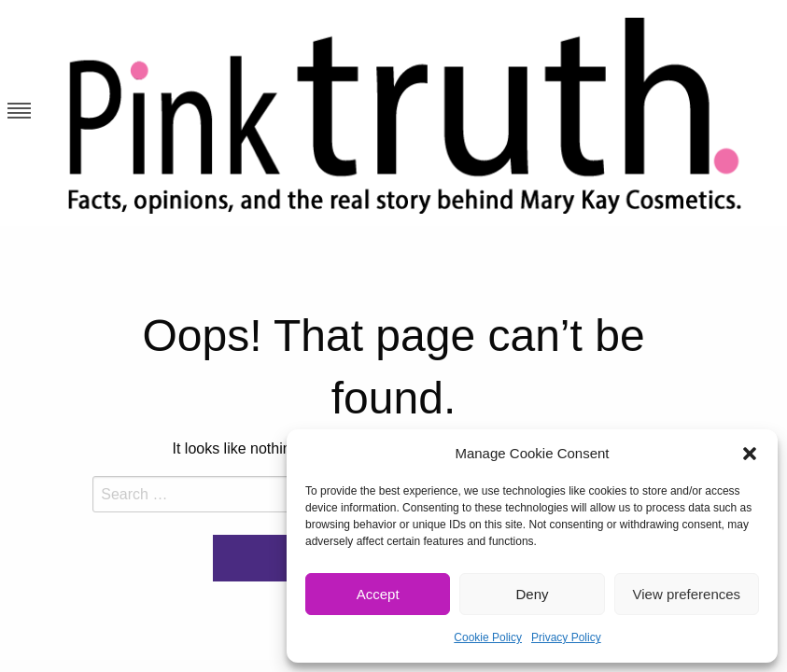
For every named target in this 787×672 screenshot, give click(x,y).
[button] (750, 454)
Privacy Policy (566, 637)
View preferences (687, 594)
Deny (532, 594)
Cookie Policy (488, 637)
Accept (378, 594)
